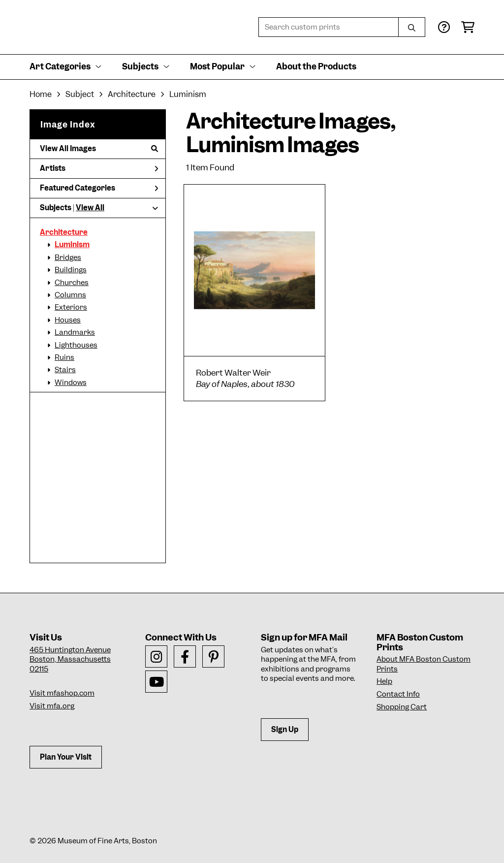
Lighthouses (76, 345)
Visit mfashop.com (62, 693)
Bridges (68, 257)
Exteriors (71, 307)
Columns (70, 295)
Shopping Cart (402, 707)
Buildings (71, 270)
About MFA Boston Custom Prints (424, 664)
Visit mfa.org (52, 706)
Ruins (64, 357)
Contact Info (398, 694)
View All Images (99, 149)
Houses (68, 320)
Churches (72, 283)
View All (90, 208)
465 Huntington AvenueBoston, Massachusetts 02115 (70, 659)
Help (384, 681)
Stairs (65, 370)
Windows (71, 383)
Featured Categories (99, 188)
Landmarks (75, 332)
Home (41, 94)
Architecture (64, 232)
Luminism (72, 245)
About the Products (316, 66)
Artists (99, 168)
